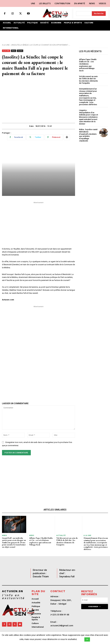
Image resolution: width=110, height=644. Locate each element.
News (14, 51)
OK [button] (87, 639)
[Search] (99, 14)
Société (20, 51)
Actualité (61, 535)
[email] (95, 600)
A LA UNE (6, 45)
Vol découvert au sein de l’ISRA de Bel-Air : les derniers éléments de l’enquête (88, 80)
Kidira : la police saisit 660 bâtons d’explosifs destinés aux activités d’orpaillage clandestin (88, 135)
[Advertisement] (39, 101)
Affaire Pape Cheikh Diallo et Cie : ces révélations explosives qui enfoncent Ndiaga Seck (88, 65)
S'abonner (95, 606)
